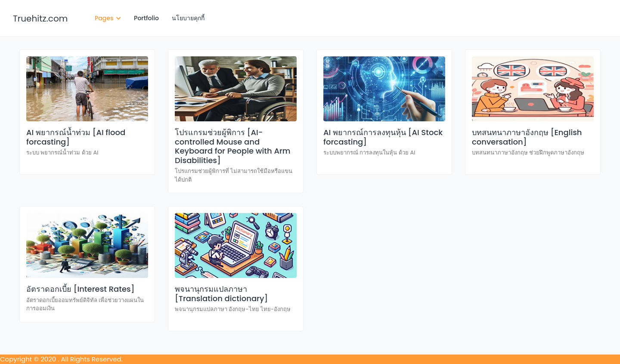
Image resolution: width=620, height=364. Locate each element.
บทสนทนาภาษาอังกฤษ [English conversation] (527, 137)
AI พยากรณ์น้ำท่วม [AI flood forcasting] (76, 137)
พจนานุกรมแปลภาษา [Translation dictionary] (221, 294)
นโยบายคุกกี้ (188, 18)
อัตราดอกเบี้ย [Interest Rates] (80, 289)
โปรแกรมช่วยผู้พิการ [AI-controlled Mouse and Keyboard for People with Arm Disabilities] (233, 146)
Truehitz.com (40, 19)
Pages (108, 18)
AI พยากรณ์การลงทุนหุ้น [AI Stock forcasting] (383, 137)
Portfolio (146, 18)
